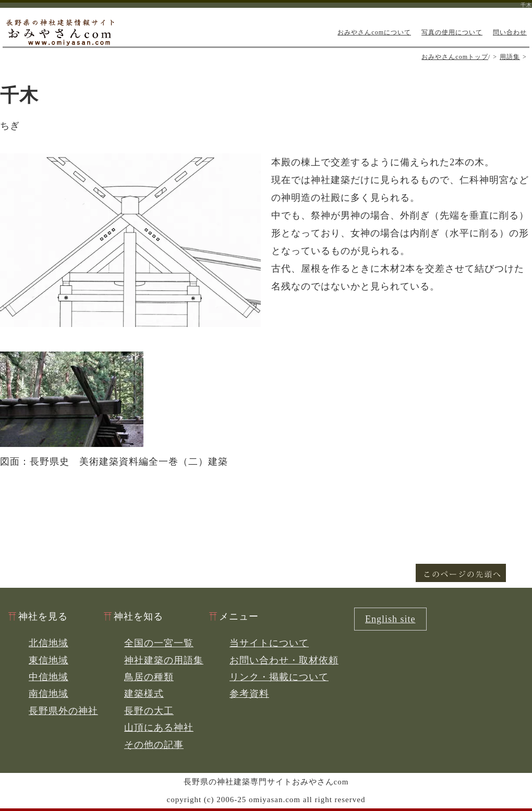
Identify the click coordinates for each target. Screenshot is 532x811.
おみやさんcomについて (374, 32)
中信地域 (49, 677)
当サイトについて (269, 643)
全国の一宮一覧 (159, 643)
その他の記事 (154, 745)
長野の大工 (149, 711)
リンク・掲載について (279, 677)
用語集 (510, 57)
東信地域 (49, 660)
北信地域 (49, 643)
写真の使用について (452, 32)
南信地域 (49, 694)
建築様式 (144, 694)
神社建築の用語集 (164, 660)
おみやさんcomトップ (455, 57)
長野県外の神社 (63, 711)
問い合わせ (510, 32)
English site (390, 619)
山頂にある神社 (159, 728)
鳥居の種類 (149, 677)
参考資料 (249, 694)
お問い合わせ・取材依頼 (284, 660)
